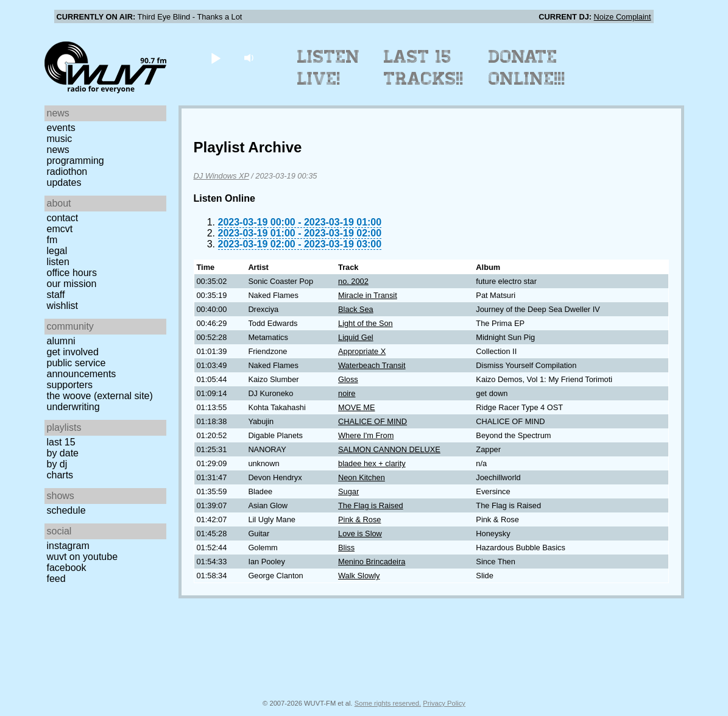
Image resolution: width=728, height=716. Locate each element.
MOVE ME (356, 407)
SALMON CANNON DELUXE (389, 449)
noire (347, 393)
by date (63, 453)
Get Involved (73, 352)
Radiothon (67, 172)
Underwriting (73, 407)
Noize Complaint (623, 17)
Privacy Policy (444, 703)
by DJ (57, 464)
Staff (56, 295)
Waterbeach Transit (372, 365)
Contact (63, 218)
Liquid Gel (356, 337)
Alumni (61, 341)
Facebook (67, 568)
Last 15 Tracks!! (424, 68)
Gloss (348, 379)
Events (61, 128)
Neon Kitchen (362, 477)
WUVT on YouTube (83, 557)
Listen (58, 262)
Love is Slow (360, 533)
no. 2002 (353, 281)
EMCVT (60, 229)
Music (60, 139)
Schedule (66, 510)
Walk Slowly (359, 576)
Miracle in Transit (368, 295)
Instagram (68, 546)
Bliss (346, 548)
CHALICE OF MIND (373, 421)
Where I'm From (366, 435)
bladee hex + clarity (372, 463)
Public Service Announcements (82, 368)
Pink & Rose (359, 519)
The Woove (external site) (100, 396)
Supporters (70, 385)
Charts (60, 475)
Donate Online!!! (527, 68)
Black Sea (356, 309)
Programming (76, 161)
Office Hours (72, 273)
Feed (56, 579)
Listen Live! (329, 68)
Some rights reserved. (388, 703)
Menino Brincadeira (372, 562)
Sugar (348, 491)
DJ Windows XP (221, 176)
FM (52, 240)
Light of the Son (366, 323)
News (58, 150)
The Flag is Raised (371, 505)
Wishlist (63, 306)
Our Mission (72, 284)
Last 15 (61, 442)
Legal (57, 251)
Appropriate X (362, 351)
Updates (64, 183)
